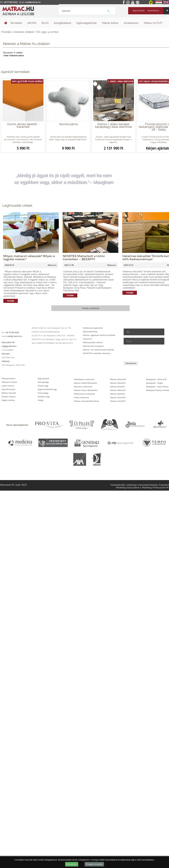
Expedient (164, 485)
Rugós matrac (8, 400)
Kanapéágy (43, 382)
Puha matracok (81, 397)
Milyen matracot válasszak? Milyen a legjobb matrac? (29, 258)
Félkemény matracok (84, 394)
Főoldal (6, 32)
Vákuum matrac (9, 382)
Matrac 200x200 (118, 379)
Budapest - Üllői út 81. (157, 379)
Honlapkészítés (118, 485)
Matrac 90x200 (117, 394)
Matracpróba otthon (93, 342)
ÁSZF (24, 485)
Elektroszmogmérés (93, 328)
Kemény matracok (83, 387)
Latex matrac (8, 386)
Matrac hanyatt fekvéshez (86, 401)
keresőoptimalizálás (148, 485)
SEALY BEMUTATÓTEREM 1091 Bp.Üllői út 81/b (52, 343)
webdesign (132, 485)
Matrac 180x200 (118, 390)
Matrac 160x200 (118, 383)
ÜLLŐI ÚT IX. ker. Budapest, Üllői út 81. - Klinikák (53, 335)
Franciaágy (43, 393)
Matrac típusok (9, 393)
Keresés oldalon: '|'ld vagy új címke (36, 32)
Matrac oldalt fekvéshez (85, 383)
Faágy (41, 400)
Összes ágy (43, 386)
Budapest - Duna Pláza (157, 387)
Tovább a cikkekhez (91, 308)
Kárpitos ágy (44, 397)
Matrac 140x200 (118, 401)
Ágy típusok (43, 378)
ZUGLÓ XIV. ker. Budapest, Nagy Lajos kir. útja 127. (54, 339)
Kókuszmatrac (9, 378)
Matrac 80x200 (117, 387)
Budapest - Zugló (155, 383)
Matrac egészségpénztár (17, 425)
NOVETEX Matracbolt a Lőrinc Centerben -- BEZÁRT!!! (84, 258)
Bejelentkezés (139, 11)
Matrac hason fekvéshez (86, 390)
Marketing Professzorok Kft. (156, 488)
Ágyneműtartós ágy (47, 389)
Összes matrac (9, 397)
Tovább (11, 301)
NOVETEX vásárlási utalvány (97, 353)
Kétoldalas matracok (84, 379)
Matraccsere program (93, 346)
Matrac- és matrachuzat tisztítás (99, 350)
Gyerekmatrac (9, 389)
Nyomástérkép (90, 332)
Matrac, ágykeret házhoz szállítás (99, 335)
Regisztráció (153, 11)
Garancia (87, 339)
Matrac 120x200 (118, 397)
